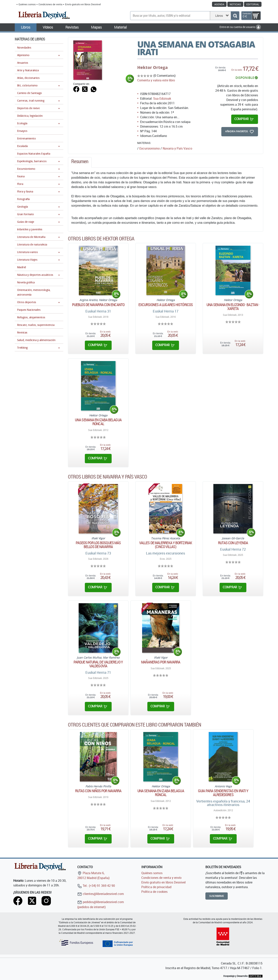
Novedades (24, 47)
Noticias (235, 4)
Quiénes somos (27, 4)
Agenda (219, 4)
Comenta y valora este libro (156, 80)
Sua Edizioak (162, 98)
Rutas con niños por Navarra (98, 791)
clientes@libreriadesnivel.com (101, 894)
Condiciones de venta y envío (161, 878)
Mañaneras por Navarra (161, 662)
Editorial (253, 4)
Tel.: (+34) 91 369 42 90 (96, 886)
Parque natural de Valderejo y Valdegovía (98, 664)
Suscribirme (217, 896)
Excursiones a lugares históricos (166, 305)
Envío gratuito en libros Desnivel (83, 4)
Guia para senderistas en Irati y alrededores (223, 793)
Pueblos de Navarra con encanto (98, 305)
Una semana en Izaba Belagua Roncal (98, 422)
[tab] (80, 162)
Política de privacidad (156, 887)
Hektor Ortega (152, 67)
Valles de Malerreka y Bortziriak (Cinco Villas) (166, 545)
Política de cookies (154, 892)
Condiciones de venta (50, 4)
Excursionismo (150, 148)
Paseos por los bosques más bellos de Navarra (98, 545)
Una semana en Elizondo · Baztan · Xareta (233, 307)
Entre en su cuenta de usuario (240, 27)
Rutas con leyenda (233, 543)
